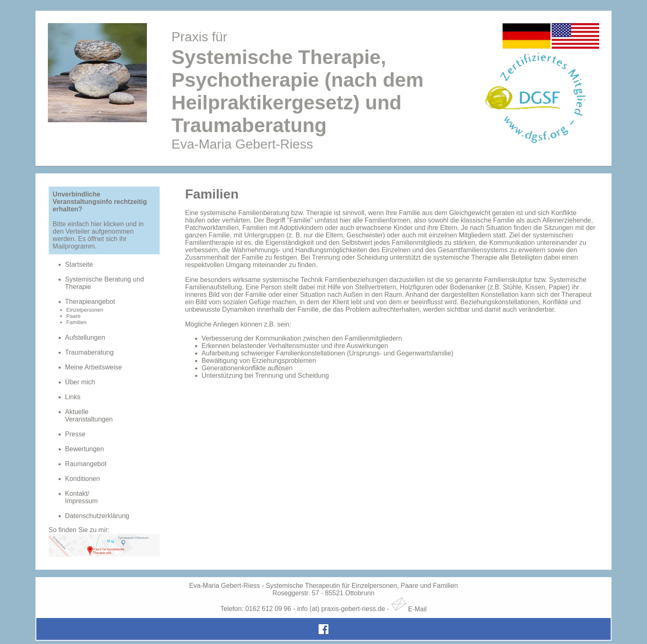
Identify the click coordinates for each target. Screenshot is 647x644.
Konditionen (83, 479)
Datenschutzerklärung (97, 516)
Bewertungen (85, 449)
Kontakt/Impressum (81, 497)
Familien (77, 322)
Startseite (79, 264)
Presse (76, 434)
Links (73, 397)
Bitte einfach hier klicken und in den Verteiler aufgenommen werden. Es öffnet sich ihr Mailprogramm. (98, 235)
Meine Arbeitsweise (94, 367)
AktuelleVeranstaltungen (89, 416)
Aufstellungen (85, 337)
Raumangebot (86, 464)
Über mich (80, 382)
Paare (74, 316)
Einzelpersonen (85, 310)
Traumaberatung (90, 352)
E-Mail (409, 609)
